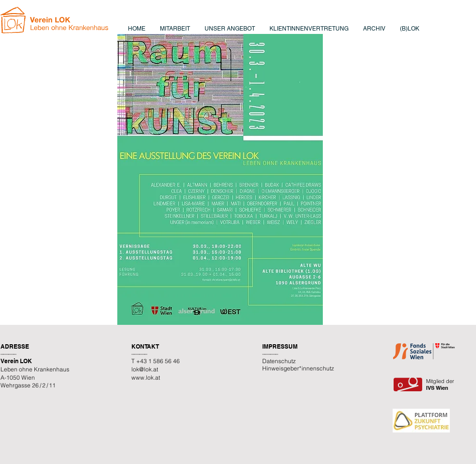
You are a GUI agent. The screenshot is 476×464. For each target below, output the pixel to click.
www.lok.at (146, 377)
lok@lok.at (145, 369)
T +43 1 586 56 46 (156, 361)
